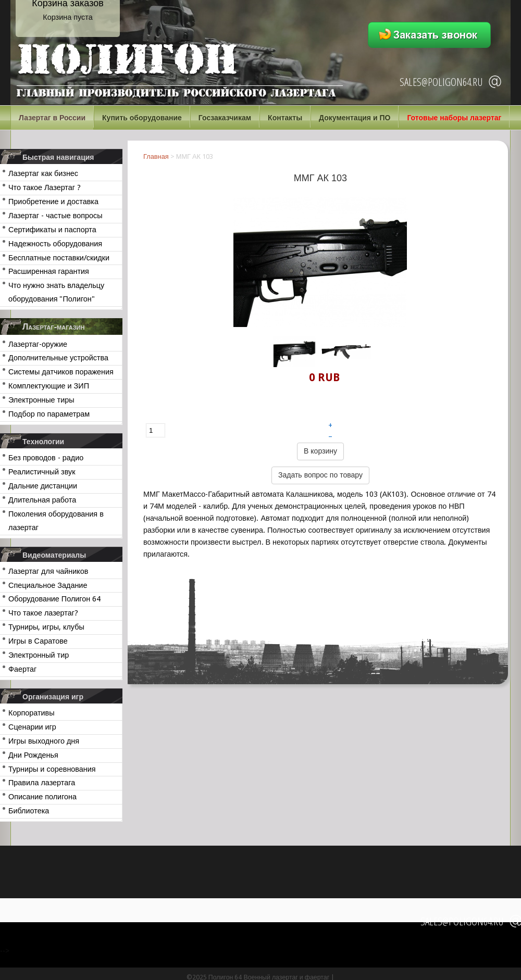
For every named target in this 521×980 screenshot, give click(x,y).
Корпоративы (32, 713)
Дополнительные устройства (58, 358)
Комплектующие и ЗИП (49, 386)
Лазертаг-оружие (38, 344)
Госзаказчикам (225, 118)
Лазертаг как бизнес (43, 173)
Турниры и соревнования (52, 769)
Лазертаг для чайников (48, 571)
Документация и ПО (355, 118)
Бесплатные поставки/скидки (59, 258)
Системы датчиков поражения (61, 372)
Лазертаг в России (52, 118)
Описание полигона (42, 797)
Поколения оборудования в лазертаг (56, 521)
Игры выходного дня (44, 741)
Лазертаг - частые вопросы (55, 216)
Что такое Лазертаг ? (45, 187)
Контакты (285, 118)
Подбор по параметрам (49, 414)
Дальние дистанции (43, 486)
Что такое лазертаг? (43, 613)
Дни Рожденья (33, 755)
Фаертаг (22, 669)
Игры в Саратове (38, 641)
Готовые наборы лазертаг (454, 118)
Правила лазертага (42, 783)
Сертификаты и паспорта (52, 230)
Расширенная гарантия (49, 271)
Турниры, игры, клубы (46, 627)
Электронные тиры (41, 400)
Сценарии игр (32, 727)
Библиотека (29, 811)
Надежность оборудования (55, 244)
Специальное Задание (48, 585)
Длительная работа (42, 500)
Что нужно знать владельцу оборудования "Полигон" (56, 292)
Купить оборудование (142, 118)
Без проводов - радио (46, 458)
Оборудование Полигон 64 (54, 599)
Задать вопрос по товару (320, 475)
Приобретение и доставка (53, 202)
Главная (156, 156)
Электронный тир (39, 655)
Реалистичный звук (42, 472)
